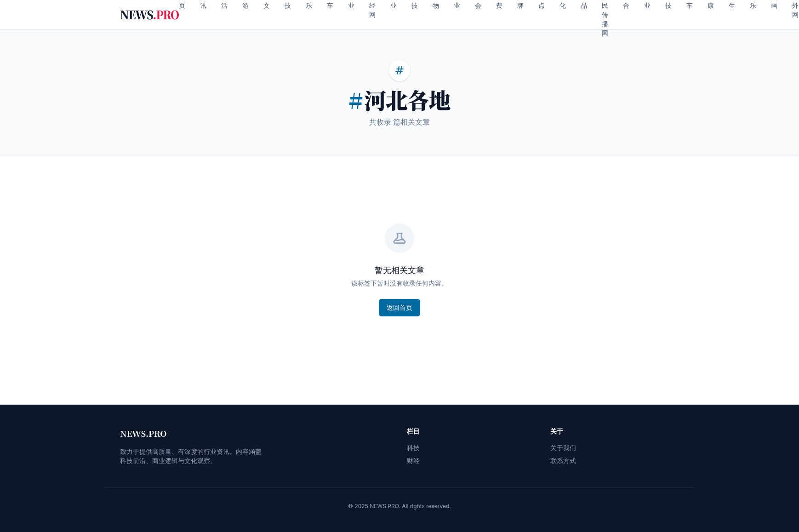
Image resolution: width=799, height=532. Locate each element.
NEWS (149, 15)
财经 (413, 460)
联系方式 (563, 460)
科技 (413, 448)
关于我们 (563, 448)
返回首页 (399, 307)
